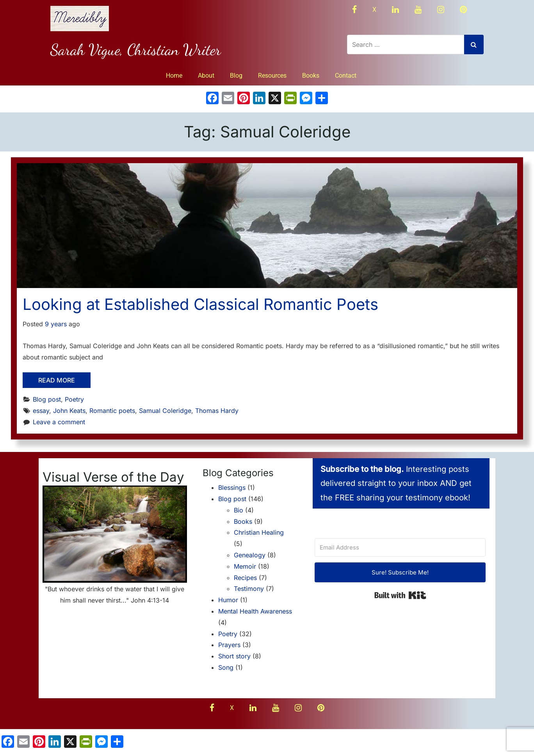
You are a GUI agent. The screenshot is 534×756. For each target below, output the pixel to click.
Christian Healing (259, 532)
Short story (234, 656)
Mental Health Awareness (255, 611)
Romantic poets (112, 411)
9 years (56, 324)
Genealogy (250, 555)
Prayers (229, 645)
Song (226, 667)
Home (174, 76)
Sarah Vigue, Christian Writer (136, 50)
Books (311, 76)
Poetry (74, 399)
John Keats (69, 411)
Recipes (245, 578)
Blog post (47, 399)
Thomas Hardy (217, 411)
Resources (272, 76)
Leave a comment (59, 422)
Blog (236, 76)
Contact (346, 76)
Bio (239, 510)
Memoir (245, 566)
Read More (57, 380)
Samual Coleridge (165, 411)
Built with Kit (400, 595)
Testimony (249, 589)
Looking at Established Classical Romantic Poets (200, 304)
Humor (228, 600)
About (206, 76)
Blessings (232, 487)
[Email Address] (400, 547)
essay (41, 411)
